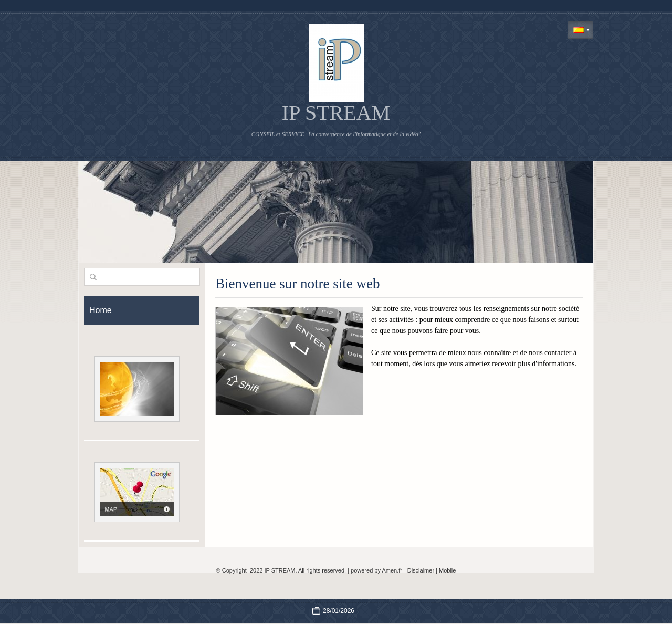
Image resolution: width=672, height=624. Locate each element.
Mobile (447, 570)
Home (101, 310)
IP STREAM (336, 113)
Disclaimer (421, 570)
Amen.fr (392, 570)
